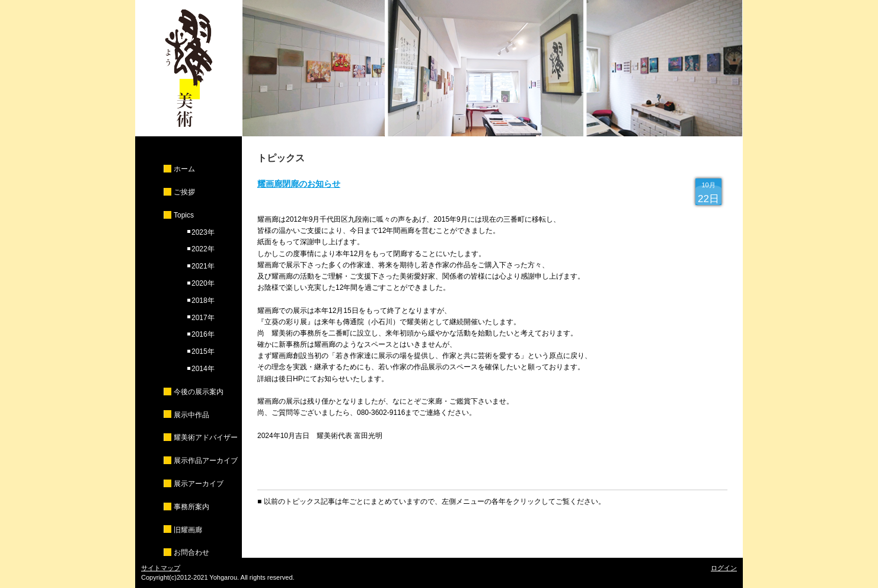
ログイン (724, 568)
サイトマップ (161, 568)
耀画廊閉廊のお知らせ (299, 184)
